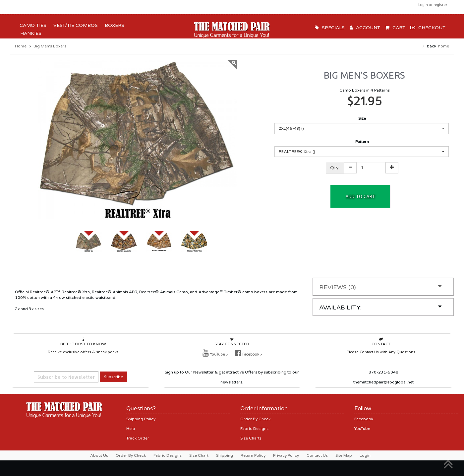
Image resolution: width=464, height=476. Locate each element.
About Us (99, 455)
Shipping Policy (141, 419)
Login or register (433, 5)
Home (21, 46)
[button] (362, 129)
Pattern (362, 142)
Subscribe (114, 377)
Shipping (225, 455)
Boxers (113, 25)
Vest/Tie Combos (74, 25)
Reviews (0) (380, 287)
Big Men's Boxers (50, 46)
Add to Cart (360, 196)
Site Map (344, 455)
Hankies (29, 33)
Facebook (364, 419)
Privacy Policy (286, 455)
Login (365, 455)
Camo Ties (32, 25)
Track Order (138, 438)
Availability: (380, 307)
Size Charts (251, 438)
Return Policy (253, 455)
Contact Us (317, 455)
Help (131, 429)
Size (362, 118)
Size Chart (199, 455)
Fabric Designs (254, 429)
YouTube (362, 429)
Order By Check (255, 419)
